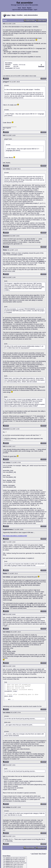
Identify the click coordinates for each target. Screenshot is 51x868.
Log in (36, 10)
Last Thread (35, 854)
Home (19, 8)
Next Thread (42, 854)
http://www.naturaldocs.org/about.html (15, 536)
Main (14, 15)
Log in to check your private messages (22, 10)
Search (24, 8)
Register (29, 8)
